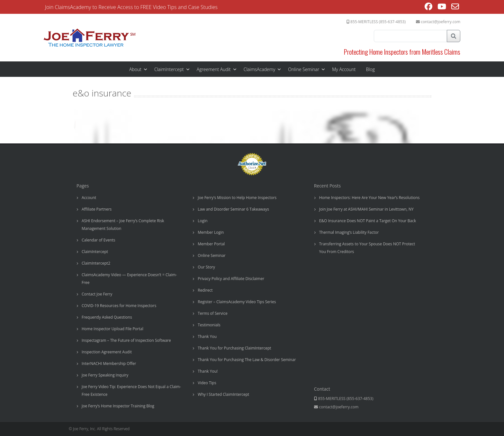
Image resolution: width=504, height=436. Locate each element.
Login (203, 221)
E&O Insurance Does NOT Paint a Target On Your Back (368, 221)
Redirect (205, 290)
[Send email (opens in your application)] (455, 7)
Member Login (211, 232)
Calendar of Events (99, 240)
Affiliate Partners (97, 209)
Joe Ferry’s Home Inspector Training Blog (118, 406)
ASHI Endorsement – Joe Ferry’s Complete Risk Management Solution (123, 225)
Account (89, 198)
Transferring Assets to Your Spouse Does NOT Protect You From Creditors (367, 248)
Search (454, 36)
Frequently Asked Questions (107, 317)
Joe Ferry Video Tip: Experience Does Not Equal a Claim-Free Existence (131, 391)
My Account (344, 69)
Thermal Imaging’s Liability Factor (349, 232)
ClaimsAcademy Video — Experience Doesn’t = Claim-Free (129, 279)
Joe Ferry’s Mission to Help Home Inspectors (237, 198)
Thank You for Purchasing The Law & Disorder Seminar (247, 360)
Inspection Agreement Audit (107, 352)
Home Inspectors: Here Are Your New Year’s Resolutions (369, 198)
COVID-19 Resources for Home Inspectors (119, 306)
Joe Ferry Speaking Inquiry (105, 375)
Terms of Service (212, 313)
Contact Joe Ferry (97, 294)
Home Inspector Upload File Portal (113, 329)
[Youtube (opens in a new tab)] (442, 7)
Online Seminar (304, 69)
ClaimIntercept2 (96, 263)
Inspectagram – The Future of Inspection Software (126, 340)
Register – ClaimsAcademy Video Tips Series (237, 302)
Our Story (206, 267)
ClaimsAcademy (260, 69)
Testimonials (209, 325)
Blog (370, 69)
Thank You (207, 336)
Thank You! (208, 371)
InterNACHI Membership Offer (109, 363)
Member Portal (211, 244)
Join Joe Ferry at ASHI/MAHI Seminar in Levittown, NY (366, 209)
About (135, 69)
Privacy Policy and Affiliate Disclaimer (231, 279)
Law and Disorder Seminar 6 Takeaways (233, 209)
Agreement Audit (214, 69)
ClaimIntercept (169, 69)
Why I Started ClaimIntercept (223, 394)
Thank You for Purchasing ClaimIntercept (234, 348)
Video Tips (207, 383)
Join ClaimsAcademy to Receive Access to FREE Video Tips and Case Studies (131, 7)
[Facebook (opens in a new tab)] (428, 7)
